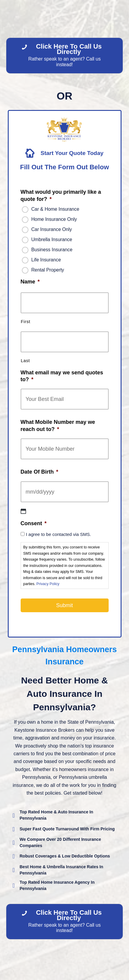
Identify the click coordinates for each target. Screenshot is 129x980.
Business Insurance (52, 250)
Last (25, 361)
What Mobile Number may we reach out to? (58, 425)
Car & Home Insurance (55, 209)
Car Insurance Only (52, 229)
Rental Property (48, 270)
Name (30, 282)
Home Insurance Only (54, 219)
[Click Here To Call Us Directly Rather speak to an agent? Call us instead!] (64, 56)
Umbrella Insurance (52, 239)
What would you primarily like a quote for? (61, 195)
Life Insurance (46, 260)
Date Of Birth (40, 472)
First (26, 322)
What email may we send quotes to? (62, 376)
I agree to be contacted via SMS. (59, 534)
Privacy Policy (48, 584)
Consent (34, 523)
